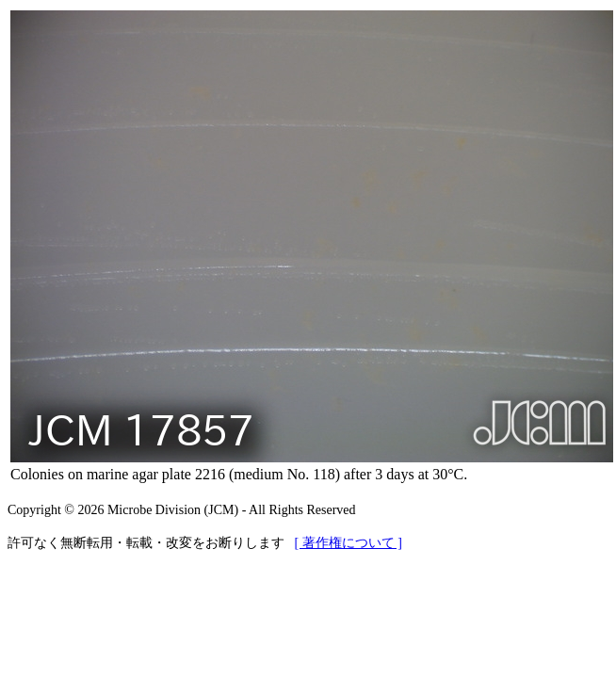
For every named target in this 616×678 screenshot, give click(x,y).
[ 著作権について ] (349, 543)
